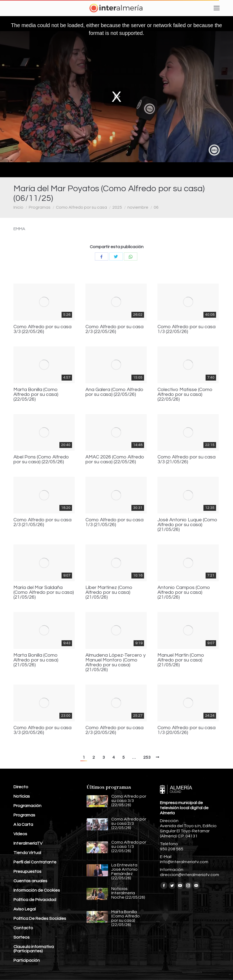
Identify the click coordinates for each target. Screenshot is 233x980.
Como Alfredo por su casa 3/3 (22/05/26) (42, 329)
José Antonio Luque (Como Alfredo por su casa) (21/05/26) (187, 525)
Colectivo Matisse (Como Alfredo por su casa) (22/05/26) (185, 395)
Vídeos (20, 834)
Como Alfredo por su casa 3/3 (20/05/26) (42, 730)
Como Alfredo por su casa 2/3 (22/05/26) (114, 329)
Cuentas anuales (30, 881)
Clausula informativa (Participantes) (34, 949)
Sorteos (21, 937)
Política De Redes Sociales (40, 918)
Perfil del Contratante (35, 862)
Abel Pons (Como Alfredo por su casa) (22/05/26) (41, 460)
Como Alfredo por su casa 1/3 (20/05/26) (187, 730)
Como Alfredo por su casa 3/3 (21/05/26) (187, 460)
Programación (27, 806)
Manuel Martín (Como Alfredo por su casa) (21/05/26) (181, 660)
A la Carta (23, 824)
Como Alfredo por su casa (81, 207)
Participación (27, 960)
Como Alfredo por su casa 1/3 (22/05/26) (187, 329)
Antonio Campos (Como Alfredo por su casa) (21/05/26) (184, 592)
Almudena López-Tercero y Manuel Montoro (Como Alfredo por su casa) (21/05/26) (116, 663)
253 (147, 757)
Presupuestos (27, 871)
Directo (21, 787)
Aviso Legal (25, 909)
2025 (117, 207)
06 (156, 207)
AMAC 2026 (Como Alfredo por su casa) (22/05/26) (115, 460)
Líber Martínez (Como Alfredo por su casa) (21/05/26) (109, 592)
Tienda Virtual (27, 853)
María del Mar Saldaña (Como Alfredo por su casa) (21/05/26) (44, 592)
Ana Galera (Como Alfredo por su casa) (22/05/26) (114, 392)
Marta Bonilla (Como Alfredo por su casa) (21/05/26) (36, 660)
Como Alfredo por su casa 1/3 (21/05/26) (114, 522)
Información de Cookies (37, 890)
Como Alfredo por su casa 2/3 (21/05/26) (42, 522)
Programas (40, 207)
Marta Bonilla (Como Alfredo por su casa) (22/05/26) (36, 395)
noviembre (138, 207)
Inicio (18, 207)
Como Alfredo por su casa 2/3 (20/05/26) (114, 730)
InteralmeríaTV (28, 843)
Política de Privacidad (35, 900)
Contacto (23, 928)
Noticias (22, 796)
